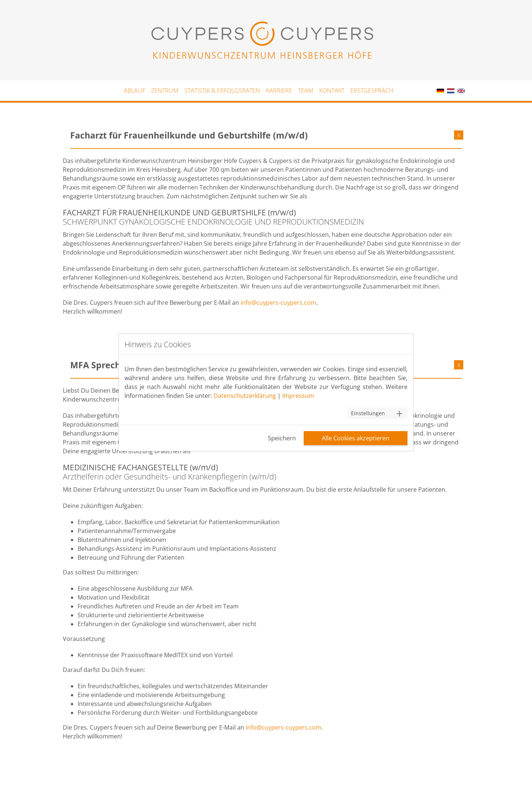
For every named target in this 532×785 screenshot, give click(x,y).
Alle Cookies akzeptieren (356, 438)
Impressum (298, 396)
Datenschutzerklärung (245, 396)
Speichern (282, 438)
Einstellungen (368, 413)
